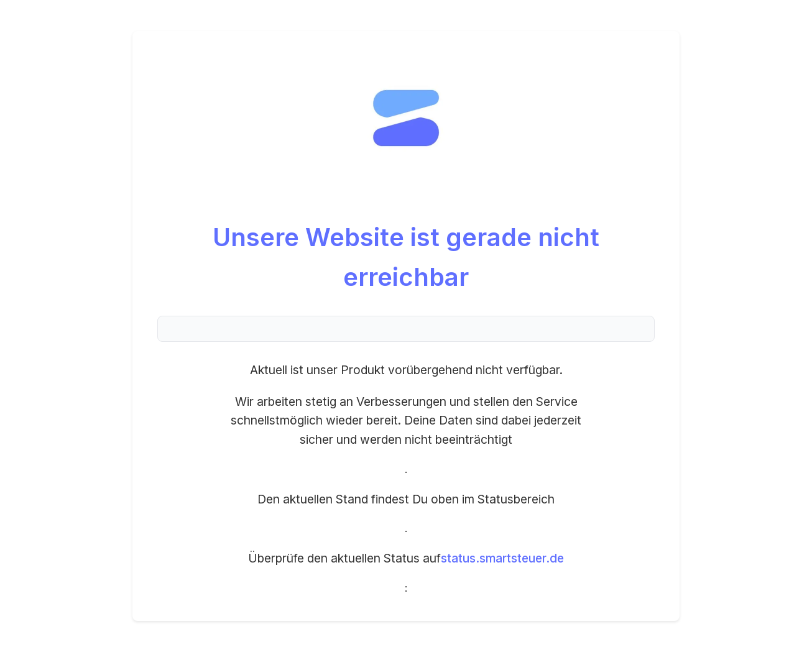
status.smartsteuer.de (502, 558)
